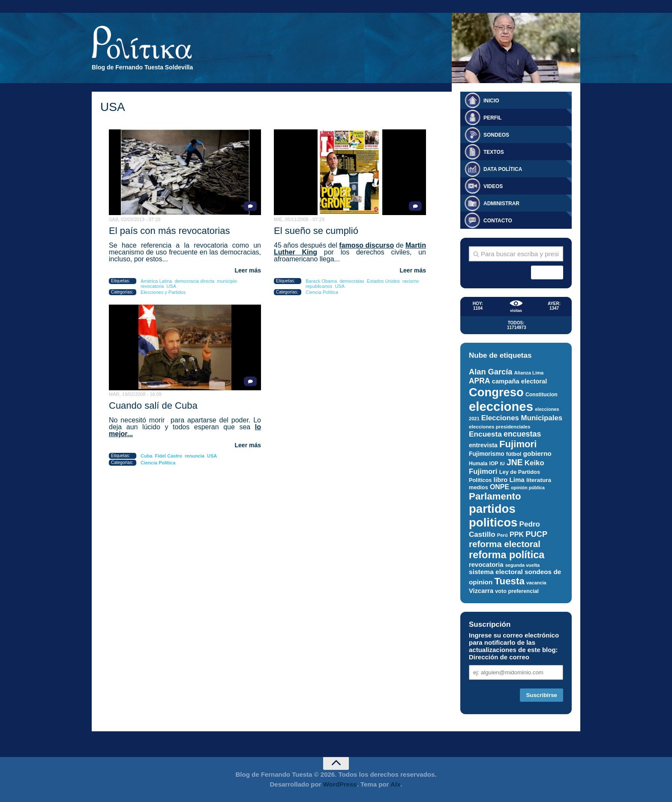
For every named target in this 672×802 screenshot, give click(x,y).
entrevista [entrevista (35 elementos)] (483, 445)
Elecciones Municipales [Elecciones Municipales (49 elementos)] (522, 418)
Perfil (493, 118)
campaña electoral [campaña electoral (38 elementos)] (520, 381)
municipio (227, 281)
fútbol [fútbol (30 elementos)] (514, 454)
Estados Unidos (383, 281)
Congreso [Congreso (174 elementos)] (496, 392)
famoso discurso (366, 245)
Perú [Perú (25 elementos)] (502, 535)
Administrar (501, 203)
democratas (352, 281)
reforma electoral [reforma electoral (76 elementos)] (505, 544)
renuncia (195, 456)
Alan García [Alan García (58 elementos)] (490, 372)
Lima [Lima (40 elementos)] (517, 480)
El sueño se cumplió (316, 231)
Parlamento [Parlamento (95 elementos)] (495, 496)
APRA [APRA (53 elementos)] (480, 381)
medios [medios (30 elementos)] (478, 487)
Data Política (503, 169)
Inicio (491, 101)
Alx (395, 784)
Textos (494, 152)
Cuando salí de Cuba (153, 405)
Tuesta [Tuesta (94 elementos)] (510, 581)
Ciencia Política (322, 292)
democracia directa (194, 281)
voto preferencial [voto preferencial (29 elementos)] (517, 591)
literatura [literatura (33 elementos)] (539, 480)
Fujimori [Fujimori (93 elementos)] (518, 444)
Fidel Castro (169, 456)
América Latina (156, 281)
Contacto (498, 221)
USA (171, 286)
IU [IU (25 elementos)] (502, 464)
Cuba (147, 456)
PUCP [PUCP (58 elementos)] (536, 534)
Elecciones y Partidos (163, 292)
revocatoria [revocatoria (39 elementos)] (486, 564)
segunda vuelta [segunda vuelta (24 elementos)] (522, 565)
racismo (411, 281)
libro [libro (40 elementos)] (501, 480)
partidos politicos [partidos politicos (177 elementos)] (493, 516)
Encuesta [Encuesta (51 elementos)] (485, 434)
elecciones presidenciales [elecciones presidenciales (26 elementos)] (499, 426)
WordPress (340, 784)
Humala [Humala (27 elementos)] (478, 464)
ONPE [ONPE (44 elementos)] (499, 487)
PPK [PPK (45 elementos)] (517, 534)
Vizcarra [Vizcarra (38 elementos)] (481, 591)
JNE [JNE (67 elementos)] (515, 462)
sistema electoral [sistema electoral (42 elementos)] (496, 572)
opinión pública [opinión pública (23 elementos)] (528, 488)
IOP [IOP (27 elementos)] (494, 464)
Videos (493, 186)
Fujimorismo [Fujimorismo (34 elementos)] (487, 454)
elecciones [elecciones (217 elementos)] (501, 406)
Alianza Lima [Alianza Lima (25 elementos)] (529, 373)
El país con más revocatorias (169, 231)
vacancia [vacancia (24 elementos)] (536, 583)
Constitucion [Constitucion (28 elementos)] (541, 395)
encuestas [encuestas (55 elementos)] (522, 434)
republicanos (319, 286)
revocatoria (152, 286)
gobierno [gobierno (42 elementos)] (537, 453)
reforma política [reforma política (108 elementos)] (507, 555)
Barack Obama (321, 281)
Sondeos (496, 135)
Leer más (248, 270)
